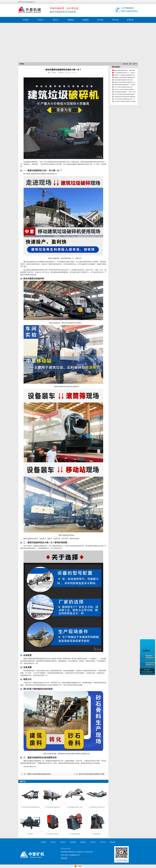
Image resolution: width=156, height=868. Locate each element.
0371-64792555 (129, 11)
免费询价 (147, 651)
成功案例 (85, 20)
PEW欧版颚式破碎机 (74, 834)
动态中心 (56, 20)
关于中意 (115, 20)
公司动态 (22, 64)
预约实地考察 (150, 664)
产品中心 (41, 20)
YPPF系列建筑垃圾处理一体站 (75, 807)
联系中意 (130, 20)
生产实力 (100, 20)
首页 (130, 64)
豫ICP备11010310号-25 (77, 858)
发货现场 (71, 20)
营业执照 (88, 858)
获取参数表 (150, 657)
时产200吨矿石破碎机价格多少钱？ (124, 87)
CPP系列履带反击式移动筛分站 (97, 807)
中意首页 (26, 20)
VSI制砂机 (30, 834)
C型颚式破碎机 (97, 834)
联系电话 (147, 671)
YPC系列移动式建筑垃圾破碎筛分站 (30, 807)
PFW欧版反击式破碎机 (52, 834)
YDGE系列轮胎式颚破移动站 (52, 807)
